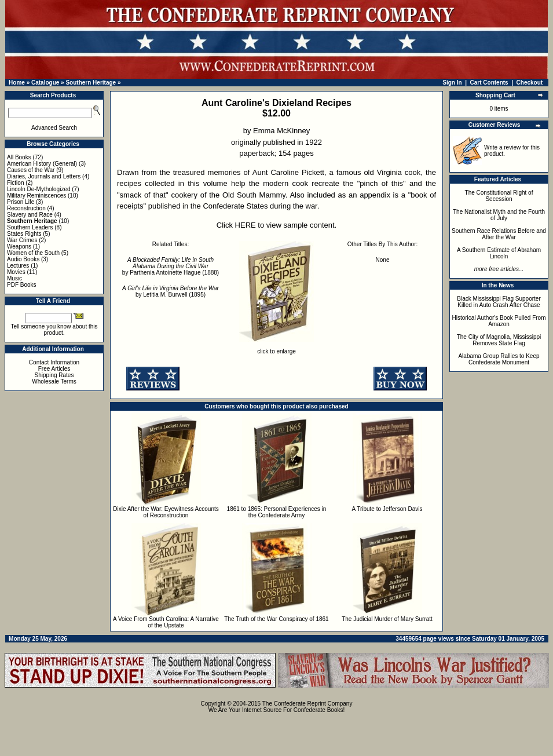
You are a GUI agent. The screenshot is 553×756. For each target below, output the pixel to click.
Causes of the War (31, 170)
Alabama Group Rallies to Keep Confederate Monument (499, 359)
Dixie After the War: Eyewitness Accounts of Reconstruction (166, 512)
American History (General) (42, 164)
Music (14, 278)
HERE (246, 225)
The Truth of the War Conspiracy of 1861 (276, 619)
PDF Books (22, 285)
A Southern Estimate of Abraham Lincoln (499, 253)
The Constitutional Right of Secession (499, 196)
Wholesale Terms (54, 381)
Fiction (15, 183)
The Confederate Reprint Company (307, 704)
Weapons (19, 246)
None (383, 260)
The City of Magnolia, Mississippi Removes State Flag (499, 340)
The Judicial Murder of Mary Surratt (387, 619)
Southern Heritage (91, 83)
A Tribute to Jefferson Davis (387, 509)
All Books (19, 157)
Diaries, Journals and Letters (44, 176)
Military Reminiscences (36, 196)
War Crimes (22, 240)
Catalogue (45, 83)
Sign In (452, 83)
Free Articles (54, 369)
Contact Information (54, 362)
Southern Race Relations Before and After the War (499, 234)
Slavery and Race (30, 215)
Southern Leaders (30, 227)
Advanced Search (54, 128)
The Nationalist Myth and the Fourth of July (499, 215)
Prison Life (21, 202)
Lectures (18, 266)
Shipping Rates (54, 375)
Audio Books (23, 259)
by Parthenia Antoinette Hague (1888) (171, 266)
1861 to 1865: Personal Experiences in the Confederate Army (277, 512)
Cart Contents (489, 83)
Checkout (530, 83)
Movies (16, 272)
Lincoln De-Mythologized (39, 189)
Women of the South (33, 253)
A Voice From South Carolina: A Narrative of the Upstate (166, 622)
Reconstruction (26, 208)
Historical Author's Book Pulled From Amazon (499, 321)
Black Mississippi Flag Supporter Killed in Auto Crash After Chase (499, 302)
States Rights (24, 234)
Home (17, 83)
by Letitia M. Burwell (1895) (171, 291)
